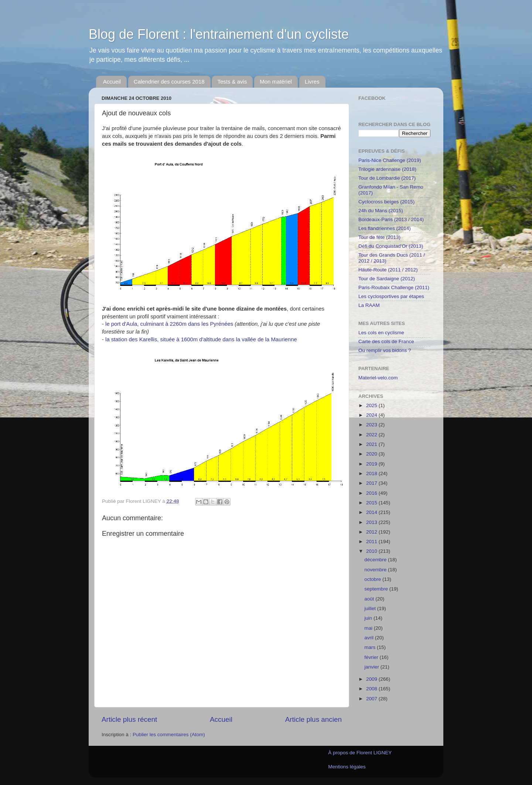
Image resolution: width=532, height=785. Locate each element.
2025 (372, 405)
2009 (372, 679)
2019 (372, 464)
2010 (372, 551)
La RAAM (369, 305)
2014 (372, 512)
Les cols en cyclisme (381, 333)
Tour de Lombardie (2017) (387, 178)
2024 (372, 415)
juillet (371, 608)
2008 (372, 689)
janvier (372, 667)
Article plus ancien (313, 719)
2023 (372, 425)
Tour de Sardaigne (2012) (387, 279)
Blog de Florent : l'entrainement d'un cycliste (219, 34)
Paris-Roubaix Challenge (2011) (394, 287)
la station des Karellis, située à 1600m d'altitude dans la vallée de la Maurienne (201, 339)
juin (369, 618)
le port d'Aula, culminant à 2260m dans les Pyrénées (169, 324)
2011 (372, 542)
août (370, 599)
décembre (376, 560)
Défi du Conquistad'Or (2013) (391, 246)
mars (371, 647)
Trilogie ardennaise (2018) (387, 169)
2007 (372, 699)
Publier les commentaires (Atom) (169, 735)
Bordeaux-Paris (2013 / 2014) (391, 219)
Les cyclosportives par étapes (391, 296)
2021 (372, 444)
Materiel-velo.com (378, 378)
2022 (372, 435)
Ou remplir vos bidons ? (385, 350)
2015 (372, 503)
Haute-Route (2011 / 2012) (388, 270)
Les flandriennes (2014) (385, 228)
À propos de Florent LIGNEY (360, 753)
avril (370, 638)
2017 (372, 483)
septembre (377, 589)
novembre (376, 570)
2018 (372, 473)
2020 (372, 454)
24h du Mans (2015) (381, 211)
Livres (312, 82)
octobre (373, 579)
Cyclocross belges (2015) (386, 202)
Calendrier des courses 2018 (169, 82)
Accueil (112, 82)
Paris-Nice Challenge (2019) (390, 160)
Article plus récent (129, 719)
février (372, 657)
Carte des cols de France (386, 341)
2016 (372, 493)
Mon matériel (276, 82)
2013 (372, 522)
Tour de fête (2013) (379, 237)
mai (369, 628)
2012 (372, 532)
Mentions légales (347, 767)
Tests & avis (232, 82)
